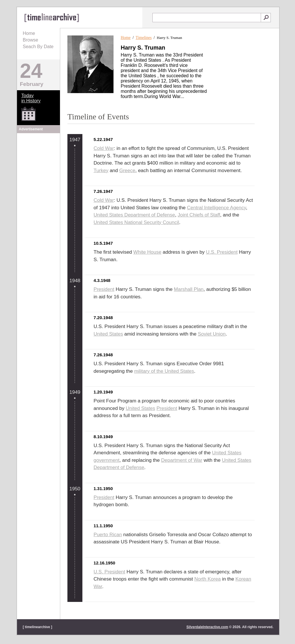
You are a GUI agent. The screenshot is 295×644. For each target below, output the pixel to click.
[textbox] (207, 18)
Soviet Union (212, 334)
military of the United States (164, 371)
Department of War (182, 460)
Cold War (104, 148)
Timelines (144, 38)
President (104, 289)
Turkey (101, 171)
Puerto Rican (108, 535)
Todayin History (31, 98)
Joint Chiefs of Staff (199, 215)
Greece (127, 171)
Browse (30, 40)
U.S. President (222, 252)
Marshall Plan (189, 289)
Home (29, 33)
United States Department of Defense (134, 215)
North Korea (207, 579)
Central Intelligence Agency (216, 208)
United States (108, 334)
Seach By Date (38, 47)
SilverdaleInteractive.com (207, 627)
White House (147, 252)
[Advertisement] (39, 171)
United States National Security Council (136, 222)
